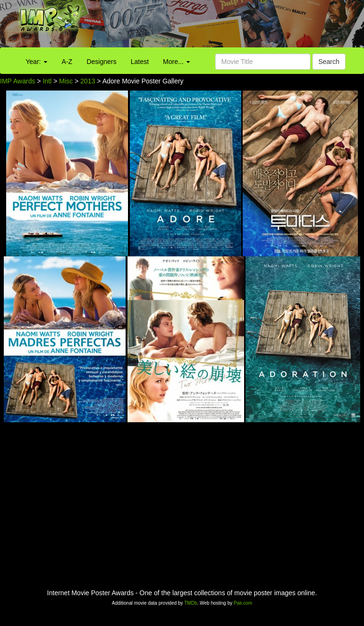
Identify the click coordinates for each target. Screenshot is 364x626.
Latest (140, 62)
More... (177, 62)
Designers (102, 62)
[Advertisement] (227, 26)
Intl (47, 81)
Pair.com (243, 603)
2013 (88, 81)
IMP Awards (18, 81)
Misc (66, 81)
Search (329, 62)
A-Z (67, 62)
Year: (36, 62)
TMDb (191, 603)
